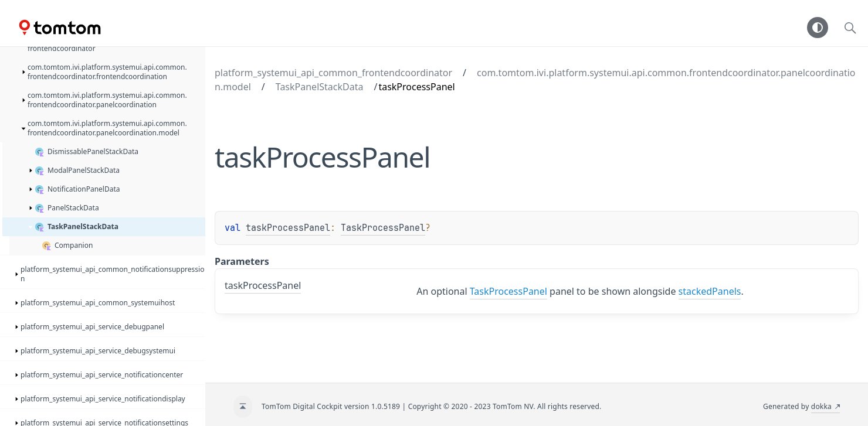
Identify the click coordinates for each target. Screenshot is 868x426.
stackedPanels (710, 291)
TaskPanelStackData (320, 87)
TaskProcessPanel (383, 228)
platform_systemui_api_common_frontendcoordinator (333, 73)
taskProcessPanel (288, 228)
